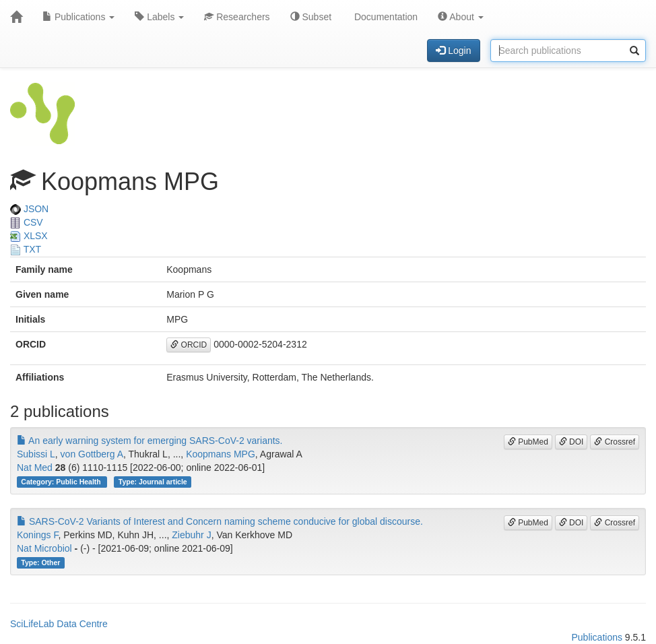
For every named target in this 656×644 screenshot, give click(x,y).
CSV (27, 222)
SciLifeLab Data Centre (59, 624)
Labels (159, 17)
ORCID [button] (189, 345)
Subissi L (36, 454)
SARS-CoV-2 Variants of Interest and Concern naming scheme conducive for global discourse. (220, 521)
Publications (78, 17)
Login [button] (453, 51)
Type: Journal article (153, 482)
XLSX (29, 236)
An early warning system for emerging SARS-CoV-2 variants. (150, 441)
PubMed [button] (528, 442)
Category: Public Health (62, 482)
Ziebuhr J (191, 535)
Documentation (385, 17)
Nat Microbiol (44, 548)
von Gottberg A (92, 454)
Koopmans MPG (221, 454)
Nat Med (35, 468)
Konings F (37, 535)
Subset (311, 17)
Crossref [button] (615, 442)
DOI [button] (571, 442)
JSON (29, 209)
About (461, 17)
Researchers (237, 17)
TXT (26, 249)
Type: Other (40, 562)
